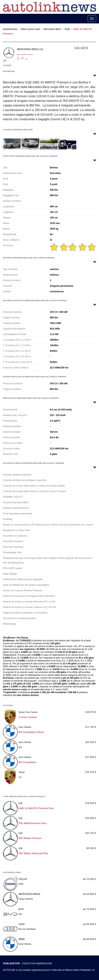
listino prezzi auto (30, 29)
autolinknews (10, 29)
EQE (67, 29)
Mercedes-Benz (52, 29)
